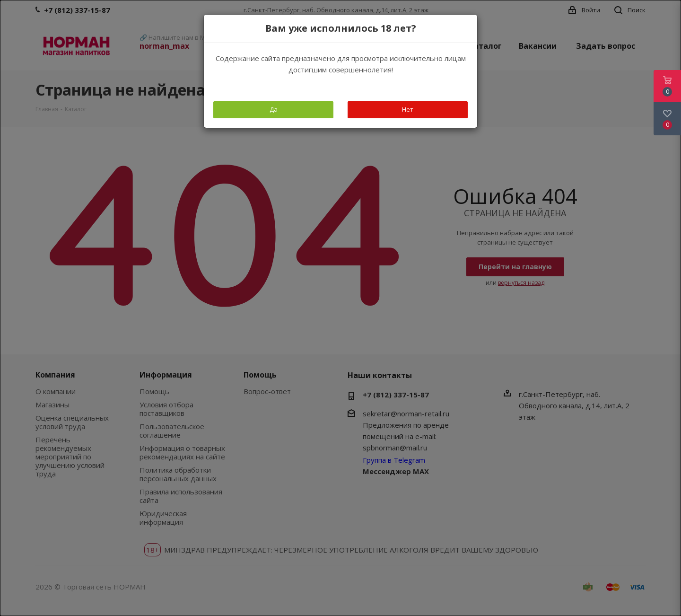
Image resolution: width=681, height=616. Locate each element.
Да (274, 109)
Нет (408, 109)
